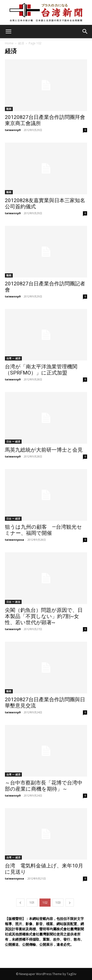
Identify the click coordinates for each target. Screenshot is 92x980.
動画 (9, 109)
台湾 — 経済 (13, 358)
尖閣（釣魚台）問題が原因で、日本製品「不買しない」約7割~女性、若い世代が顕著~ (44, 616)
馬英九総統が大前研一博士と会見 (44, 450)
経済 (21, 43)
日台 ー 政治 (13, 602)
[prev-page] (20, 903)
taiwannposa (14, 540)
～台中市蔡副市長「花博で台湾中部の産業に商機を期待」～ (44, 786)
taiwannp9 (13, 130)
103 (58, 903)
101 (32, 903)
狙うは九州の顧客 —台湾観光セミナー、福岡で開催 (43, 530)
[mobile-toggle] (8, 32)
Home (9, 43)
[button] (85, 32)
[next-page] (70, 903)
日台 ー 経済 (13, 441)
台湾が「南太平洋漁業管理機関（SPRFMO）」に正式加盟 (41, 370)
